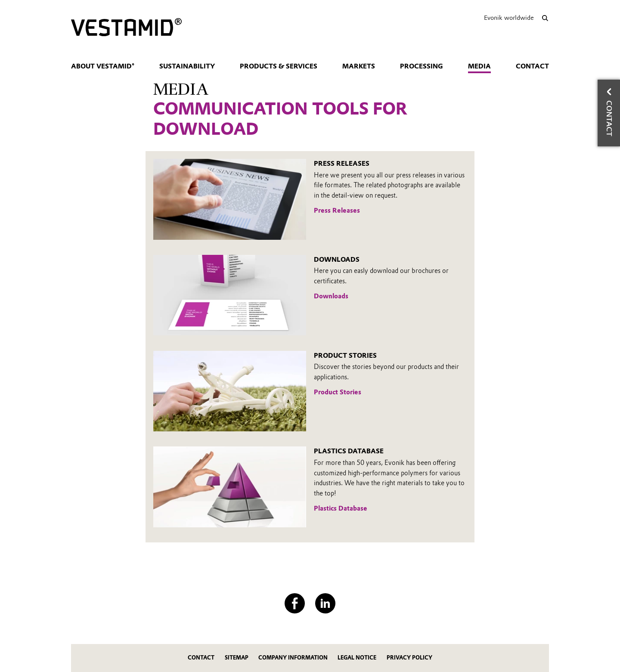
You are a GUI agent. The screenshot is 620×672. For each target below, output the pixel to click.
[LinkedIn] (325, 603)
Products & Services (279, 66)
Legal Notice (357, 658)
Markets (359, 66)
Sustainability (187, 66)
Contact (532, 66)
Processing (422, 66)
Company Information (293, 658)
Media (479, 66)
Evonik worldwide (509, 18)
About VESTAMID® (103, 66)
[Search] (545, 18)
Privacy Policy (409, 658)
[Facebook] (295, 603)
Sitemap (237, 658)
